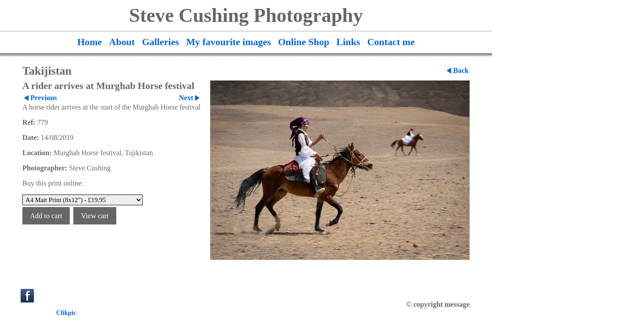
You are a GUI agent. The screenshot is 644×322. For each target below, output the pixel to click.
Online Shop (304, 42)
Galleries (160, 42)
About (122, 42)
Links (348, 42)
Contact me (391, 42)
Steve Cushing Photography (246, 15)
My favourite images (229, 42)
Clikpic (66, 313)
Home (90, 42)
